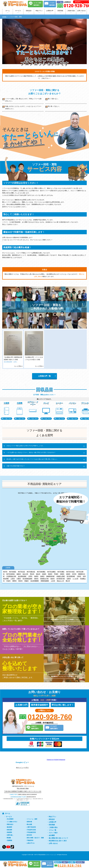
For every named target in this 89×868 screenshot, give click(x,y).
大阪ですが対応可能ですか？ (16, 466)
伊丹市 (74, 574)
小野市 (30, 576)
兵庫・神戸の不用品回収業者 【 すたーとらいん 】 (44, 855)
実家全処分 (10, 824)
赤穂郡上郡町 (61, 576)
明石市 (32, 574)
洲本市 (36, 579)
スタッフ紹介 (53, 833)
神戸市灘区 (61, 572)
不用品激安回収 (31, 832)
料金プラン (39, 12)
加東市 (42, 576)
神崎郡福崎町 (45, 581)
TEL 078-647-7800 (23, 788)
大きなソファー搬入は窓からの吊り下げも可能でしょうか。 (25, 446)
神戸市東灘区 (41, 572)
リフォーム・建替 (32, 819)
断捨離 (9, 838)
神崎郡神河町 (50, 576)
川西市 (79, 576)
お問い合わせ (81, 12)
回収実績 (60, 12)
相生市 (38, 574)
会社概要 (52, 835)
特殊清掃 (9, 830)
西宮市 (20, 581)
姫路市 (19, 574)
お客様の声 (50, 12)
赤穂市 (44, 574)
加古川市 (25, 574)
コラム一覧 (52, 830)
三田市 (13, 579)
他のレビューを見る (22, 768)
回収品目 (29, 12)
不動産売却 (30, 840)
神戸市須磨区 (51, 572)
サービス (18, 12)
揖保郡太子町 (44, 579)
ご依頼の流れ (71, 12)
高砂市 (53, 579)
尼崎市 (62, 574)
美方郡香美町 (71, 576)
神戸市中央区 (70, 572)
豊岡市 (14, 581)
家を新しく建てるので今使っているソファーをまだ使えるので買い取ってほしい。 (32, 459)
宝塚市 (69, 579)
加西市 (36, 576)
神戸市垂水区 (31, 572)
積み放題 (29, 824)
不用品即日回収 (31, 830)
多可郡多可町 (61, 579)
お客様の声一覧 (44, 376)
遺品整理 (9, 827)
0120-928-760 (50, 717)
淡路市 (68, 574)
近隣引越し (10, 835)
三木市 (53, 581)
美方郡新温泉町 (27, 579)
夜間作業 (29, 822)
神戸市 (5, 572)
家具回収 (29, 835)
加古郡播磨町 (35, 581)
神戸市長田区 (11, 574)
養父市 (68, 581)
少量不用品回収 (31, 827)
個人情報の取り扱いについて (58, 838)
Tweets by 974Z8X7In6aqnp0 (56, 760)
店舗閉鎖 (9, 840)
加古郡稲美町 (22, 576)
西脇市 (27, 581)
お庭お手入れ (31, 843)
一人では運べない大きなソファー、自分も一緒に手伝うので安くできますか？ (31, 452)
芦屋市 (56, 574)
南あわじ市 (60, 581)
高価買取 (9, 832)
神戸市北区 (21, 572)
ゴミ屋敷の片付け (12, 822)
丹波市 (8, 581)
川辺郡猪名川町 (11, 576)
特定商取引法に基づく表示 (58, 841)
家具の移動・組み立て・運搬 (35, 838)
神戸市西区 (13, 572)
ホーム (8, 12)
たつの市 (75, 579)
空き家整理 (10, 819)
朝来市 (50, 574)
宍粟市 (19, 579)
